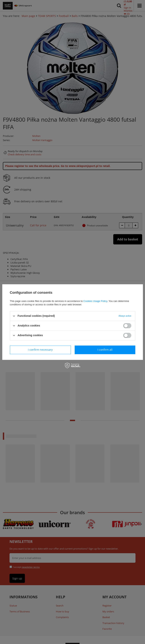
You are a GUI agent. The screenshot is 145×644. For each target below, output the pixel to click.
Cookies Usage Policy (95, 301)
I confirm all (105, 350)
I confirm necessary (40, 350)
